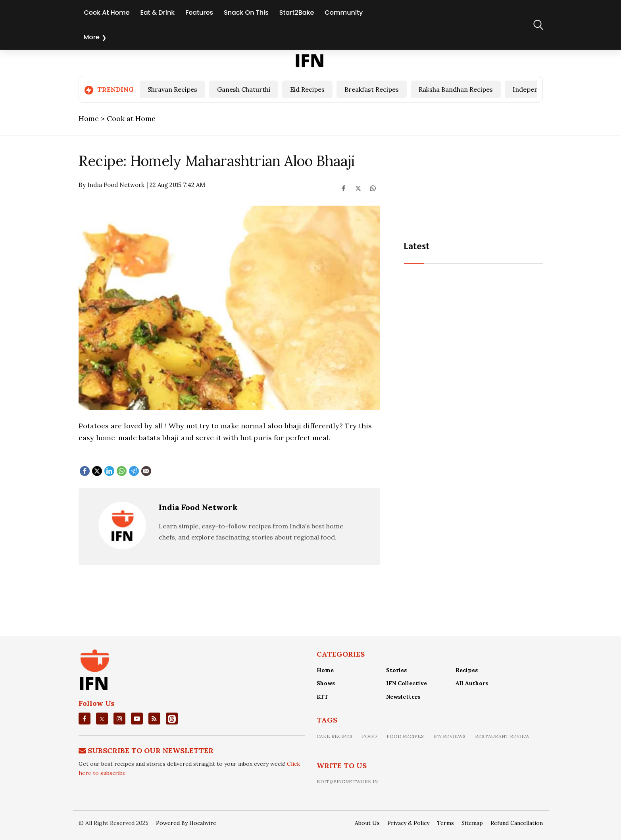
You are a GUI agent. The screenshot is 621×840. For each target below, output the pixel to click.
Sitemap (472, 823)
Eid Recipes (307, 89)
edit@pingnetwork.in (347, 781)
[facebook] (84, 719)
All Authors (472, 683)
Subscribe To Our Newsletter (151, 750)
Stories (396, 670)
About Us (367, 823)
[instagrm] (119, 719)
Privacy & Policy (408, 823)
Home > (93, 118)
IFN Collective (407, 683)
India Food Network (198, 507)
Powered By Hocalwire (186, 823)
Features (199, 13)
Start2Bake (297, 13)
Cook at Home (131, 118)
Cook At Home (107, 13)
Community (344, 13)
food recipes (405, 736)
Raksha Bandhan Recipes (456, 89)
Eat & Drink (158, 13)
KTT (323, 697)
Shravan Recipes (172, 89)
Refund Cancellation (517, 823)
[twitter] (102, 719)
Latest (417, 247)
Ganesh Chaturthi (244, 89)
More (92, 37)
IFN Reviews (449, 736)
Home (325, 670)
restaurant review (502, 736)
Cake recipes (335, 736)
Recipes (467, 670)
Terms (445, 823)
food (369, 736)
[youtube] (137, 719)
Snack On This (246, 13)
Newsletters (403, 697)
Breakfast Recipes (372, 89)
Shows (326, 683)
